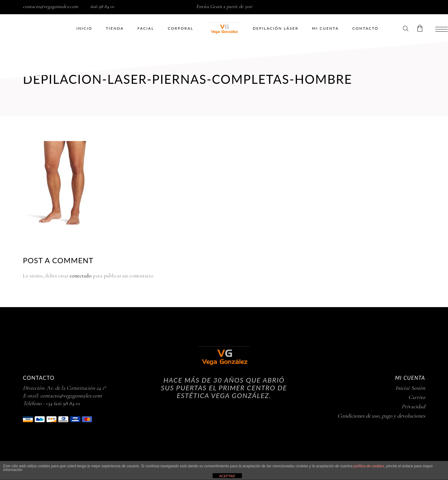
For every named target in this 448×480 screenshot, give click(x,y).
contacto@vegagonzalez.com (50, 6)
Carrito (417, 397)
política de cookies (369, 466)
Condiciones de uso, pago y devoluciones (381, 416)
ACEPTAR (227, 476)
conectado (81, 276)
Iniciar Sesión (410, 388)
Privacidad (413, 406)
